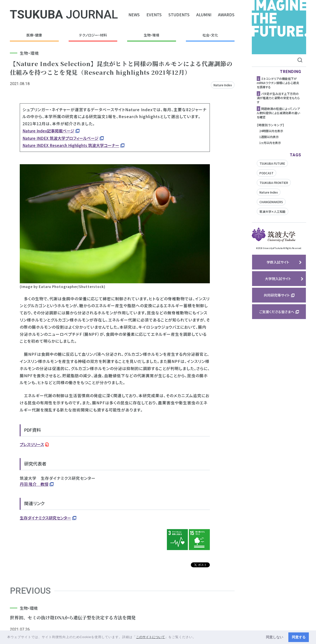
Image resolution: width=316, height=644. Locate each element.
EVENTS (154, 15)
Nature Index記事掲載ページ (48, 131)
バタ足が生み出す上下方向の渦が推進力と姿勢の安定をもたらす (278, 98)
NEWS (134, 15)
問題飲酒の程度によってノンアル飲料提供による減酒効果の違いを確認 (278, 113)
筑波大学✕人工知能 (273, 211)
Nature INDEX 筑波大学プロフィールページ (60, 138)
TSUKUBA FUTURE (272, 163)
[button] (198, 637)
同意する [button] (299, 637)
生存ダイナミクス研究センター (45, 518)
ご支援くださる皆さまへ (277, 312)
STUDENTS (179, 15)
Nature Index (223, 85)
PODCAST (267, 173)
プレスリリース (32, 444)
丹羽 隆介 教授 (34, 484)
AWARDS (226, 15)
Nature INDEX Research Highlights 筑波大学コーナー (71, 145)
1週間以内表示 (269, 137)
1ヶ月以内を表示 (270, 143)
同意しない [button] (275, 637)
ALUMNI (204, 15)
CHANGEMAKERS (271, 202)
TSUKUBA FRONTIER (274, 183)
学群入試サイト (278, 262)
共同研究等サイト (277, 295)
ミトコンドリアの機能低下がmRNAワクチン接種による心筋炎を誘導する (278, 83)
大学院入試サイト (278, 279)
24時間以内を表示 (271, 131)
